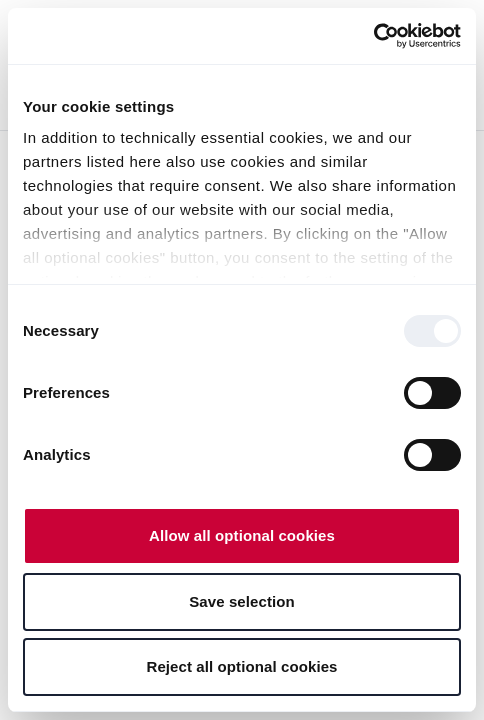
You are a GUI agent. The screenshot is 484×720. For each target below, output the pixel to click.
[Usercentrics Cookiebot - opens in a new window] (373, 36)
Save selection (242, 601)
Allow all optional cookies (242, 535)
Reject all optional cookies (241, 666)
